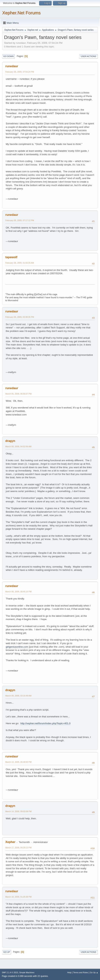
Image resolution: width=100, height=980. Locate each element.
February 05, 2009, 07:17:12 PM (20, 220)
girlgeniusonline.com (17, 647)
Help (69, 972)
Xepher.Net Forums (21, 13)
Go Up (7, 952)
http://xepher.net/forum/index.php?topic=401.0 (45, 723)
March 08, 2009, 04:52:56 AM (18, 446)
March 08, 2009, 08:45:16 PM (18, 592)
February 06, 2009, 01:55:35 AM (20, 263)
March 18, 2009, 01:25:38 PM (18, 897)
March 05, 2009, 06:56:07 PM (18, 394)
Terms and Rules (81, 972)
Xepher (10, 842)
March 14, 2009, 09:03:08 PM (18, 811)
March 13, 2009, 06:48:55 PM (18, 762)
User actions (88, 56)
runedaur (12, 66)
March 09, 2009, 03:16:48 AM (18, 696)
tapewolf (11, 257)
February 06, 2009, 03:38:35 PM (20, 317)
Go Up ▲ (94, 972)
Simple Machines (27, 972)
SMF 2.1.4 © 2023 (10, 972)
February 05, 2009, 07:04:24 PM (20, 72)
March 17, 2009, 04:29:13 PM (18, 848)
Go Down (8, 56)
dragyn (10, 441)
